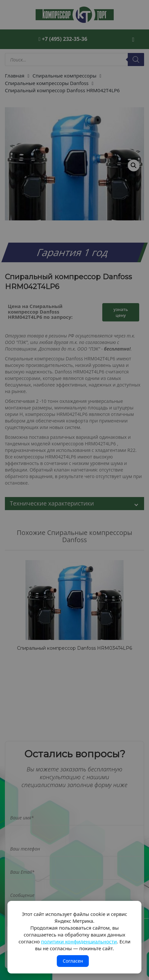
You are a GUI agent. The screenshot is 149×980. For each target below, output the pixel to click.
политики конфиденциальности (79, 941)
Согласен (73, 961)
